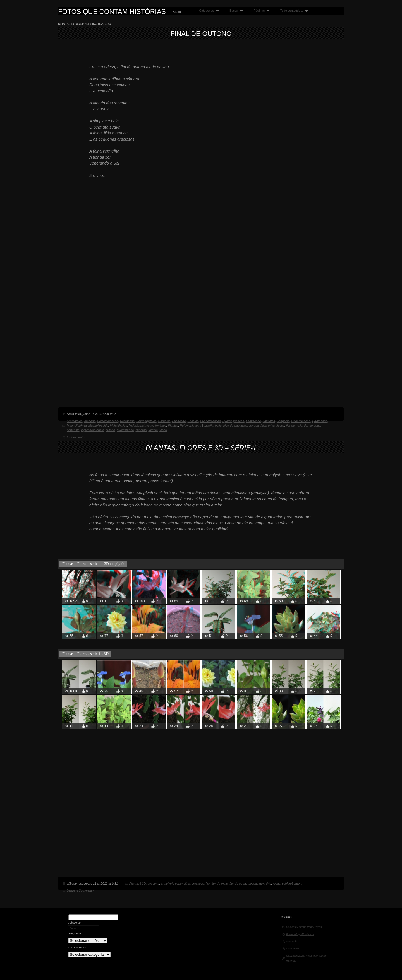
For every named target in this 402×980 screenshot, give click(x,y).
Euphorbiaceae (210, 421)
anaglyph (167, 884)
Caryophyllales (146, 421)
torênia (153, 430)
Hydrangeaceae (233, 421)
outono (110, 430)
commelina (182, 884)
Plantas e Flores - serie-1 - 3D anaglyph (93, 564)
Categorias (208, 11)
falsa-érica (268, 426)
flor (208, 884)
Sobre (73, 928)
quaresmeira (125, 430)
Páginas (260, 11)
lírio (269, 884)
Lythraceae (320, 421)
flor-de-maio (294, 426)
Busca (235, 11)
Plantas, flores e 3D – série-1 (201, 448)
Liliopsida (283, 421)
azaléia (208, 426)
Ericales (193, 421)
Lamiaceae (253, 421)
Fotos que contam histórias (112, 12)
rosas (277, 884)
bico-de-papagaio (235, 426)
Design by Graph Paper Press (304, 927)
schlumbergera (292, 884)
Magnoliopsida (98, 426)
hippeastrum (256, 884)
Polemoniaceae (191, 426)
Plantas (173, 426)
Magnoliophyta (77, 426)
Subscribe (292, 941)
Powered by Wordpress (300, 934)
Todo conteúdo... (293, 11)
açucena (154, 884)
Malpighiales (119, 426)
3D (144, 884)
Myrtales (161, 426)
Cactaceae (127, 421)
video (163, 430)
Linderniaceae (301, 421)
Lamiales (269, 421)
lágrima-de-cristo (92, 430)
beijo (218, 426)
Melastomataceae (141, 426)
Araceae (90, 421)
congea (254, 426)
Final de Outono (201, 34)
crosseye (198, 884)
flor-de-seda (312, 426)
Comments (293, 948)
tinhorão (141, 430)
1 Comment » (76, 437)
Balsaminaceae (108, 421)
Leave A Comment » (81, 890)
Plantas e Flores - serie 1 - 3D (85, 654)
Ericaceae (179, 421)
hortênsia (73, 430)
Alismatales (75, 421)
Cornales (164, 421)
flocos (280, 426)
